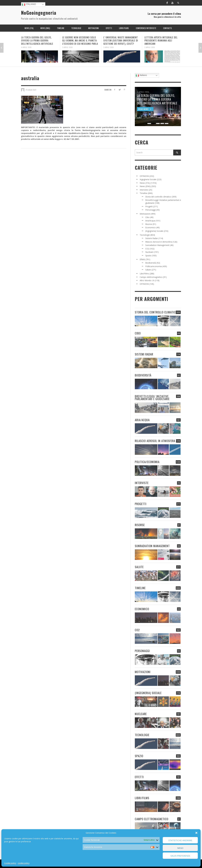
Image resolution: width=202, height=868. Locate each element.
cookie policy (24, 863)
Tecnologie (145, 235)
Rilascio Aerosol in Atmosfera (159, 242)
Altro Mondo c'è (147, 280)
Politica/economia (154, 266)
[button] (196, 833)
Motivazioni (145, 214)
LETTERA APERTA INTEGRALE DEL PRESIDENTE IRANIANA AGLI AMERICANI (161, 40)
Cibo (147, 217)
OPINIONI (144, 176)
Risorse (149, 224)
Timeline (144, 193)
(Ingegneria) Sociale (154, 231)
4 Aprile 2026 (26, 47)
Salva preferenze (180, 856)
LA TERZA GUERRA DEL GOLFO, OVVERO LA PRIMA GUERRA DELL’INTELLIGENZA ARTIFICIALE (37, 40)
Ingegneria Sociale (148, 179)
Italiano (29, 4)
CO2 (147, 249)
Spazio (148, 255)
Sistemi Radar (152, 238)
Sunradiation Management (157, 245)
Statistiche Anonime (180, 840)
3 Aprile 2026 (67, 47)
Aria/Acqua (150, 221)
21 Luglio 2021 (31, 90)
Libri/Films (144, 274)
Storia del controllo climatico (158, 197)
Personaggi (150, 210)
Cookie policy (10, 863)
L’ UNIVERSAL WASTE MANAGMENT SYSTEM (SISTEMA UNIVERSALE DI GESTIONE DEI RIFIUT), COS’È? (121, 40)
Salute (148, 270)
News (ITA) (145, 183)
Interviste (144, 190)
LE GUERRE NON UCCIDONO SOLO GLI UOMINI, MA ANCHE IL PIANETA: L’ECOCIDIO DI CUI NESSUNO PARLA (80, 40)
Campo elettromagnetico (151, 277)
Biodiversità (151, 263)
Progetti (149, 206)
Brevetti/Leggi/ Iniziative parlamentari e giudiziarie (152, 398)
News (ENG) (145, 186)
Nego (180, 848)
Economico (150, 227)
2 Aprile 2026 (150, 47)
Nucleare (149, 252)
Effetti (142, 259)
